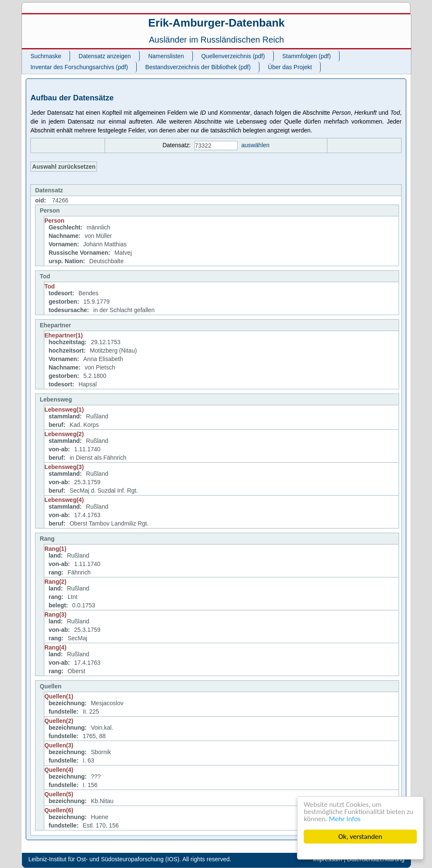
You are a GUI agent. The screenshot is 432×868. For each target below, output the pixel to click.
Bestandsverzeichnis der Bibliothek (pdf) (198, 67)
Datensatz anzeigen (105, 56)
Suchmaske (46, 56)
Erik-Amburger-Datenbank (216, 23)
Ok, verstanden (360, 837)
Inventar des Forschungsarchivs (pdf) (79, 67)
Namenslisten (166, 56)
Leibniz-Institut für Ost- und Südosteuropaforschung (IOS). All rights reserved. (130, 859)
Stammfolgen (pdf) (306, 56)
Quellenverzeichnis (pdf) (233, 56)
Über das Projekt (290, 67)
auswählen (255, 145)
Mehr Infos (345, 819)
